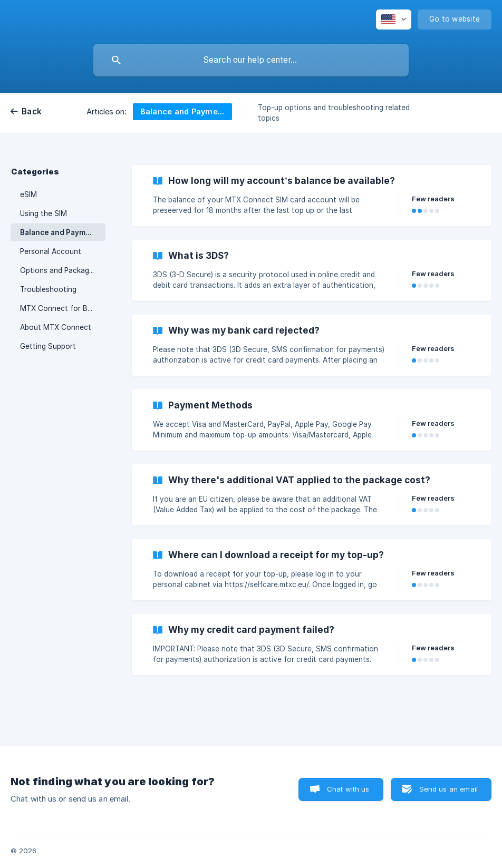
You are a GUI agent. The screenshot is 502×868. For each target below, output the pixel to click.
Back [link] (32, 111)
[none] (394, 19)
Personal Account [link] (51, 251)
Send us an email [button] (448, 789)
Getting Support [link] (48, 346)
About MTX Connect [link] (56, 327)
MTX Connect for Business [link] (63, 308)
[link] (312, 196)
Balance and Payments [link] (61, 232)
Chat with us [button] (348, 789)
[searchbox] (251, 60)
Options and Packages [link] (59, 270)
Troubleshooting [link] (48, 289)
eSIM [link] (28, 194)
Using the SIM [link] (44, 213)
